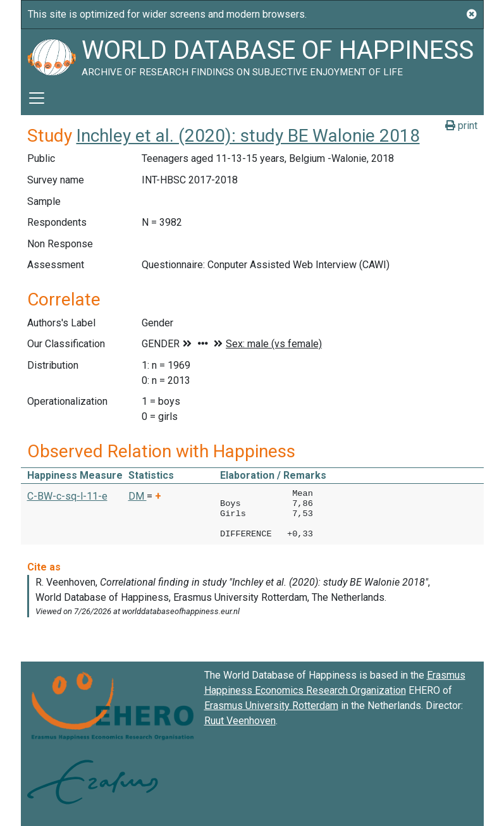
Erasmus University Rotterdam (271, 706)
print (461, 126)
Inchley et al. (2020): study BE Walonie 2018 (248, 136)
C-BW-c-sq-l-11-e (67, 496)
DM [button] (138, 496)
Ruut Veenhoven (240, 721)
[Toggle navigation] (37, 98)
